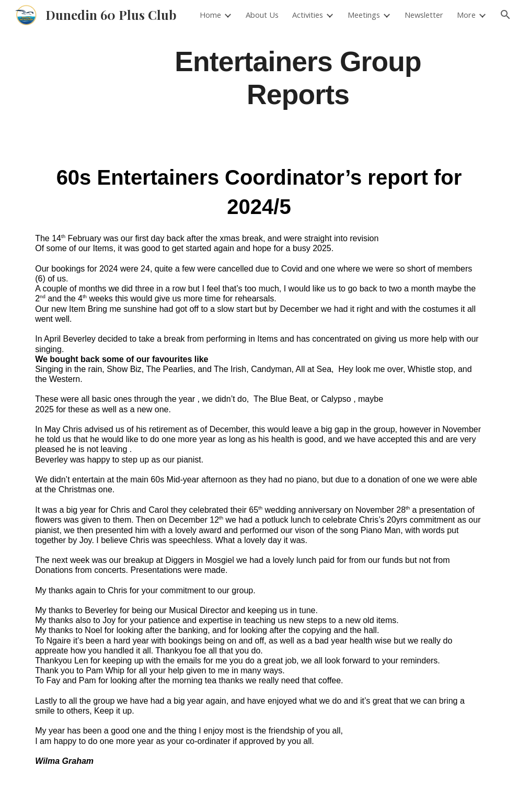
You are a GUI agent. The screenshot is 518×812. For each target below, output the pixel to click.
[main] (298, 77)
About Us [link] (262, 15)
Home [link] (210, 15)
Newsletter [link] (424, 15)
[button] (505, 15)
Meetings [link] (364, 15)
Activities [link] (308, 15)
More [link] (466, 15)
